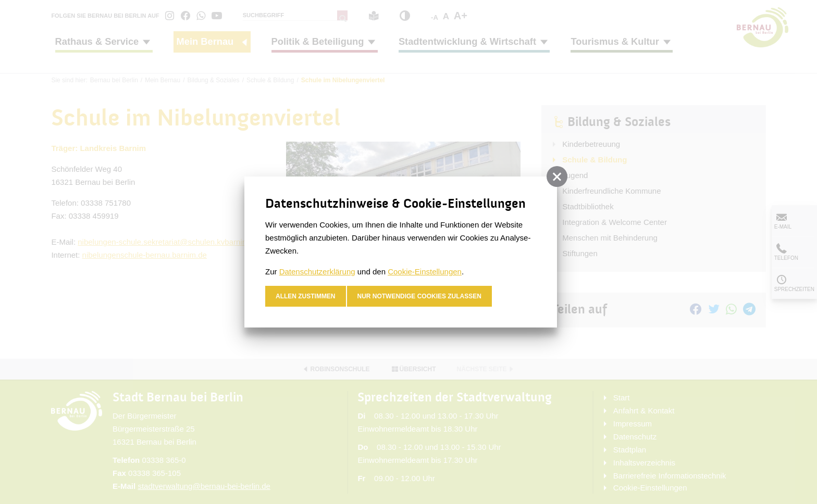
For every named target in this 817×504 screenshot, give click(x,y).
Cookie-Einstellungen (425, 272)
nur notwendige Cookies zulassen (420, 296)
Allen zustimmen (306, 296)
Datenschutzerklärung (317, 272)
